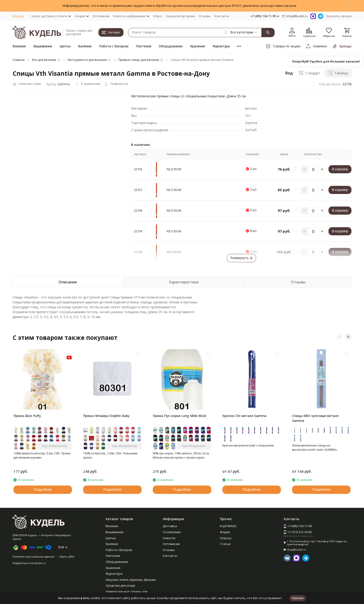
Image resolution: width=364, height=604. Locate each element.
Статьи (225, 544)
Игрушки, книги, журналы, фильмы (131, 580)
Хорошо (298, 598)
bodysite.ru (39, 563)
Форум (225, 532)
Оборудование (171, 46)
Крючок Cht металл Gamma (244, 416)
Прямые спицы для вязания (139, 60)
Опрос (158, 16)
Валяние (85, 46)
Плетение (144, 46)
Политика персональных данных (34, 556)
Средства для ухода (120, 585)
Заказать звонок (339, 16)
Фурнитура (221, 46)
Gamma (64, 84)
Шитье (65, 46)
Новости (169, 538)
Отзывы (205, 16)
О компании (172, 532)
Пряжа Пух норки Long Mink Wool (179, 416)
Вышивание (43, 46)
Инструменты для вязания (87, 60)
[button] (339, 337)
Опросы (226, 538)
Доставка (170, 526)
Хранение (198, 46)
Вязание (19, 46)
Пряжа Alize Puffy (27, 416)
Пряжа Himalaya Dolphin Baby (106, 416)
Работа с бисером (114, 46)
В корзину (340, 169)
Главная (19, 60)
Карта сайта (67, 556)
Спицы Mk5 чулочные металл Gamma (315, 418)
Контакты (222, 16)
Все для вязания (44, 60)
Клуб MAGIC (228, 526)
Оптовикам (101, 16)
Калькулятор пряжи (180, 16)
